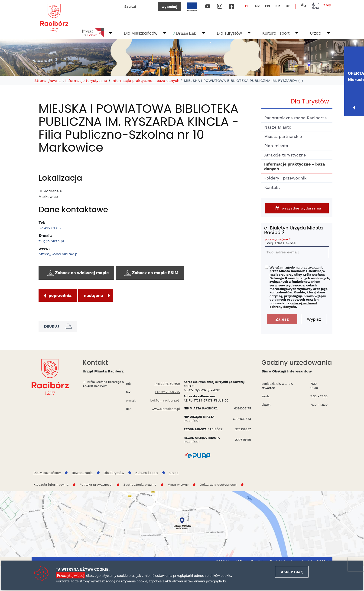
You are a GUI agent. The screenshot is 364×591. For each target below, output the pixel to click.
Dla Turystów (229, 33)
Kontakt (272, 187)
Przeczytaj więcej (70, 575)
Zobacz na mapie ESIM (151, 273)
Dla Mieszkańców (141, 33)
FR (278, 6)
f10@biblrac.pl (51, 241)
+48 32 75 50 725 (167, 392)
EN (268, 6)
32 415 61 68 (50, 228)
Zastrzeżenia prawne (140, 485)
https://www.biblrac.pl (58, 254)
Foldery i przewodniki (286, 178)
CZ (257, 6)
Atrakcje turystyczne (285, 155)
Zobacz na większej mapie (78, 273)
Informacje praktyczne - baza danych (146, 81)
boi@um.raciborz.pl (164, 400)
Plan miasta (276, 146)
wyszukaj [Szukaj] (169, 7)
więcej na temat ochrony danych (293, 305)
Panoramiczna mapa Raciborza (296, 118)
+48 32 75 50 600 (167, 384)
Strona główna (47, 81)
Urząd (316, 33)
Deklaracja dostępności (218, 485)
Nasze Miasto (278, 127)
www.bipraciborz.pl (166, 409)
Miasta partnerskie (283, 136)
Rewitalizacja (82, 473)
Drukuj (58, 326)
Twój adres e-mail (297, 242)
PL (247, 6)
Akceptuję (292, 572)
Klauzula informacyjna (51, 485)
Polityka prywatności (96, 485)
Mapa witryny (178, 485)
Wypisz (314, 319)
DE (288, 6)
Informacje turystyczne (86, 81)
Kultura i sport (276, 33)
